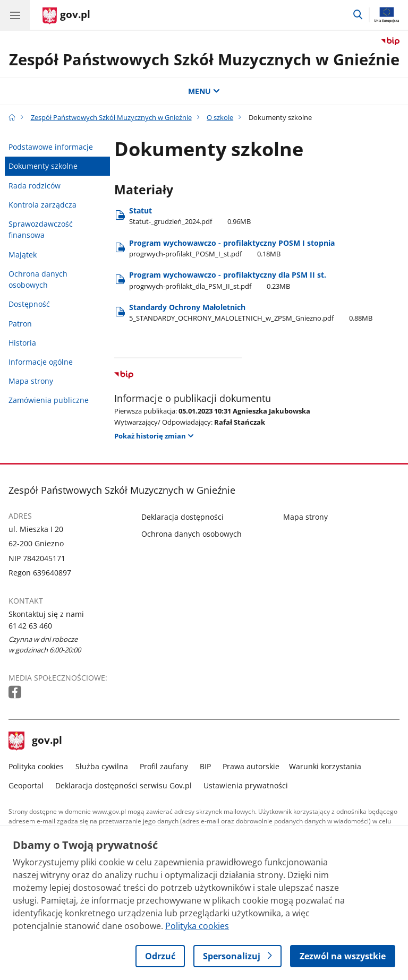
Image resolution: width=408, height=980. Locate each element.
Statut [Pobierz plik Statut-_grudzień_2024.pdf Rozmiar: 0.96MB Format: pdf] (190, 216)
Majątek (23, 255)
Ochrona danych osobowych (38, 280)
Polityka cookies (36, 766)
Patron (20, 324)
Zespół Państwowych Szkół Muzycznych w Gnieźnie (204, 59)
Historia (22, 343)
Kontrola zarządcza (42, 205)
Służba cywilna (102, 766)
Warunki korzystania (325, 766)
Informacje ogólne (41, 362)
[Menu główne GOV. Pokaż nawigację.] (15, 15)
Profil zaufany (164, 766)
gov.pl (36, 741)
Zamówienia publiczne (49, 400)
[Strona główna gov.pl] (66, 16)
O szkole (220, 117)
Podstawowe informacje (51, 147)
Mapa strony (31, 381)
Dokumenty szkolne (43, 166)
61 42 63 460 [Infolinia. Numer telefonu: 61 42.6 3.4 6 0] (30, 626)
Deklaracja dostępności (182, 517)
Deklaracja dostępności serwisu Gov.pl (124, 785)
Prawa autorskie (251, 766)
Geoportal (26, 785)
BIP (205, 766)
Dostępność (29, 304)
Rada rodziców (35, 186)
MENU (204, 91)
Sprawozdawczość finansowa (41, 230)
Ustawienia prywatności (246, 785)
